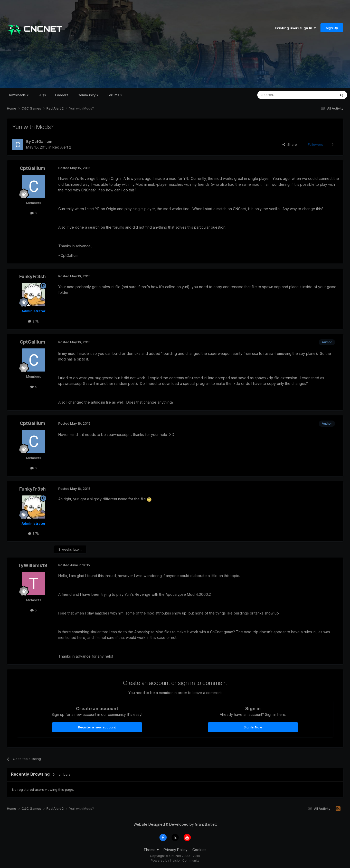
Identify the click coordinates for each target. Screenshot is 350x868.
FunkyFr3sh (32, 276)
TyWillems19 (32, 565)
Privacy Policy (176, 850)
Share (290, 144)
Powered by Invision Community (175, 860)
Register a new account (97, 727)
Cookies (199, 850)
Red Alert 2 (62, 147)
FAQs (42, 95)
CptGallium (42, 142)
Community (88, 95)
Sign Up (332, 28)
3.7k (34, 321)
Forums (115, 95)
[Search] (283, 95)
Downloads (18, 95)
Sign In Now (253, 727)
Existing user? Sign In (295, 28)
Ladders (62, 95)
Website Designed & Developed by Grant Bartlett (175, 824)
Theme (151, 850)
